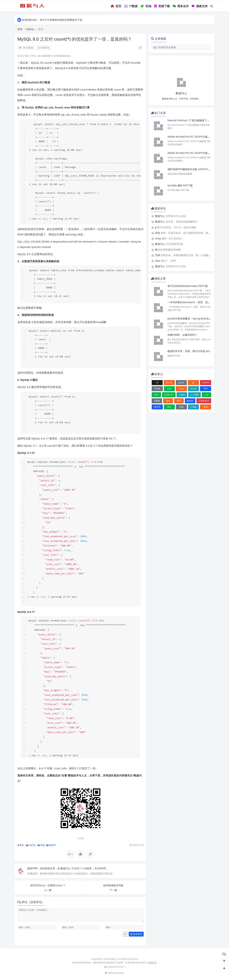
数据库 (51, 845)
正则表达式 (204, 401)
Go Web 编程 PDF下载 (180, 185)
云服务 (182, 395)
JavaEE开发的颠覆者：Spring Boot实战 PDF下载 (195, 318)
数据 (41, 845)
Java (169, 389)
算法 (169, 407)
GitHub (206, 383)
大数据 (157, 401)
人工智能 (194, 395)
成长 (168, 401)
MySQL (30, 29)
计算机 (194, 407)
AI (157, 383)
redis (156, 395)
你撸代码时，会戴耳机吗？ (182, 335)
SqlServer (169, 395)
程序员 (157, 407)
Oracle (193, 389)
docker (169, 383)
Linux (182, 389)
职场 (181, 407)
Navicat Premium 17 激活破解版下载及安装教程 (195, 120)
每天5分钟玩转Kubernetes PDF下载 (188, 286)
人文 (206, 395)
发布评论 (136, 934)
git (193, 383)
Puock (121, 973)
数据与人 (66, 868)
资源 (206, 407)
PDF (206, 389)
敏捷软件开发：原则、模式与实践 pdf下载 (191, 351)
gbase (181, 383)
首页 (20, 29)
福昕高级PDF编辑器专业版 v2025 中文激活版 (193, 169)
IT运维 (157, 389)
